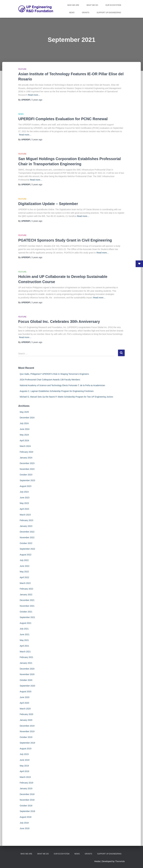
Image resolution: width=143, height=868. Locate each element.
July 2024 (24, 423)
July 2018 (24, 823)
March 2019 (25, 777)
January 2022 (26, 595)
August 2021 (26, 623)
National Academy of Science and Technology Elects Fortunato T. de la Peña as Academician (62, 385)
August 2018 (26, 817)
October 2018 (26, 806)
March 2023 (25, 515)
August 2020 (26, 692)
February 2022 (27, 589)
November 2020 (27, 674)
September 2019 (28, 743)
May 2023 (24, 503)
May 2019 (24, 766)
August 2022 (26, 555)
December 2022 (27, 532)
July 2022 (24, 560)
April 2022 (24, 577)
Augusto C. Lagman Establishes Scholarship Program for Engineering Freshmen (57, 391)
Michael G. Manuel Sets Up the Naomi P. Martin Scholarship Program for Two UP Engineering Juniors (66, 397)
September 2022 (28, 549)
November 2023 (27, 469)
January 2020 (26, 720)
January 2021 (26, 663)
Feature (22, 69)
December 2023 (27, 463)
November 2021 (27, 606)
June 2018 (25, 828)
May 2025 (24, 412)
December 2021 (27, 600)
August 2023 (26, 486)
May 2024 (24, 435)
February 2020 (27, 714)
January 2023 (26, 526)
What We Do (92, 5)
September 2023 (28, 480)
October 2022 (26, 543)
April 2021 (24, 646)
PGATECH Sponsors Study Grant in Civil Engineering (65, 240)
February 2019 (27, 783)
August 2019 (26, 749)
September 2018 (28, 811)
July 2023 (24, 492)
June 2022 (25, 566)
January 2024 (26, 458)
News (72, 13)
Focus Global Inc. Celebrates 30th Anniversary (59, 322)
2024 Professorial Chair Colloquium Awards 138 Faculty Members (50, 380)
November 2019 (27, 731)
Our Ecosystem (113, 5)
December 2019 (27, 726)
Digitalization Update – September (48, 204)
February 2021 (27, 657)
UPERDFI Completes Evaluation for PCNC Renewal (63, 119)
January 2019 (26, 788)
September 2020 (28, 686)
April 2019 (24, 771)
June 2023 (25, 498)
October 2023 (26, 475)
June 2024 (25, 429)
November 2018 (27, 800)
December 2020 (27, 669)
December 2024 (27, 418)
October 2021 (26, 612)
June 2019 (25, 760)
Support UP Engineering (109, 13)
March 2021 (25, 652)
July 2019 (24, 754)
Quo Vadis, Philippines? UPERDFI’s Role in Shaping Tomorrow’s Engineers (54, 374)
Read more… (34, 95)
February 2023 (27, 520)
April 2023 (24, 509)
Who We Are (73, 5)
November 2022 (27, 537)
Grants (86, 13)
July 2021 (24, 629)
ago (37, 100)
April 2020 (24, 703)
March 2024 (25, 446)
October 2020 (26, 680)
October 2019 (26, 737)
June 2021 (25, 634)
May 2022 (24, 572)
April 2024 (24, 441)
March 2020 (25, 709)
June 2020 (25, 697)
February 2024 (27, 452)
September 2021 (28, 617)
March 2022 (25, 583)
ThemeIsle (120, 861)
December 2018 (27, 794)
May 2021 (24, 640)
